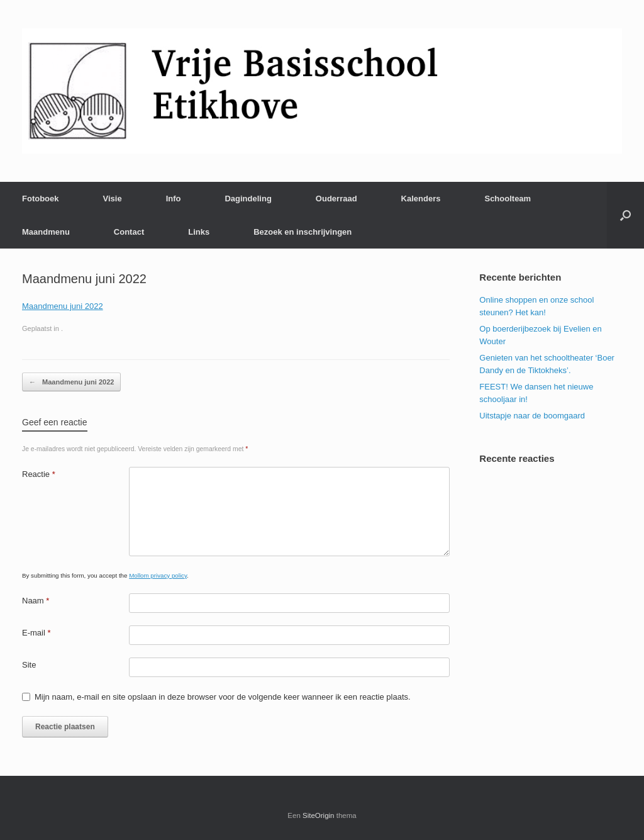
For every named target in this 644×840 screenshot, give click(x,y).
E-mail (36, 633)
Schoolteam (508, 199)
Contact (129, 232)
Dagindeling (248, 199)
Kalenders (421, 199)
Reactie (39, 474)
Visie (113, 199)
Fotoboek (41, 199)
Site (29, 665)
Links (199, 232)
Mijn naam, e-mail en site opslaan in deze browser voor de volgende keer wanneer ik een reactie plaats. (223, 697)
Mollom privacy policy (158, 575)
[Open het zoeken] (625, 215)
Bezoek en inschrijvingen (303, 232)
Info (174, 199)
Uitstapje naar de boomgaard (532, 416)
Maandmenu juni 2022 (63, 306)
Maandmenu (46, 232)
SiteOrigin (319, 815)
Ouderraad (336, 199)
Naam (36, 601)
